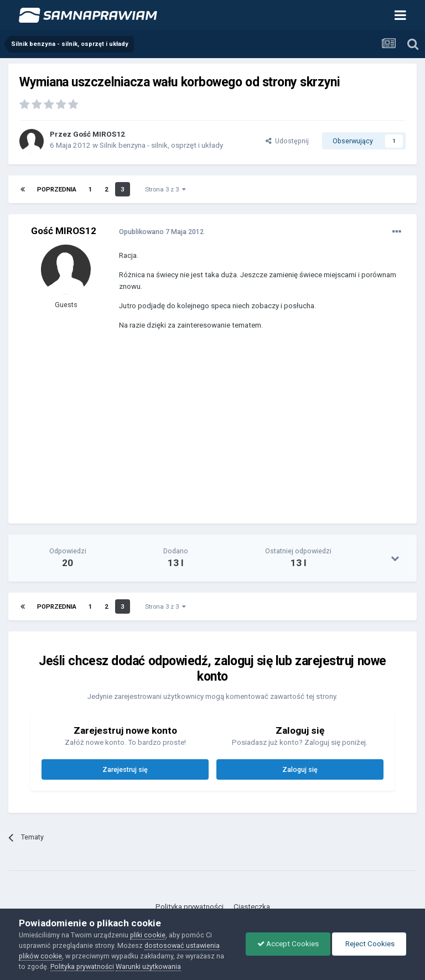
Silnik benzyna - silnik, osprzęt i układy (161, 145)
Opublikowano (161, 232)
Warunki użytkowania (148, 966)
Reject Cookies (369, 944)
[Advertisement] (248, 435)
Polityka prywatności (190, 907)
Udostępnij (287, 141)
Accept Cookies (288, 944)
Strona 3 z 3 (165, 189)
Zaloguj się (300, 769)
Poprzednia (57, 189)
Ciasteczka (252, 907)
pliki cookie (148, 935)
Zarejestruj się (125, 769)
